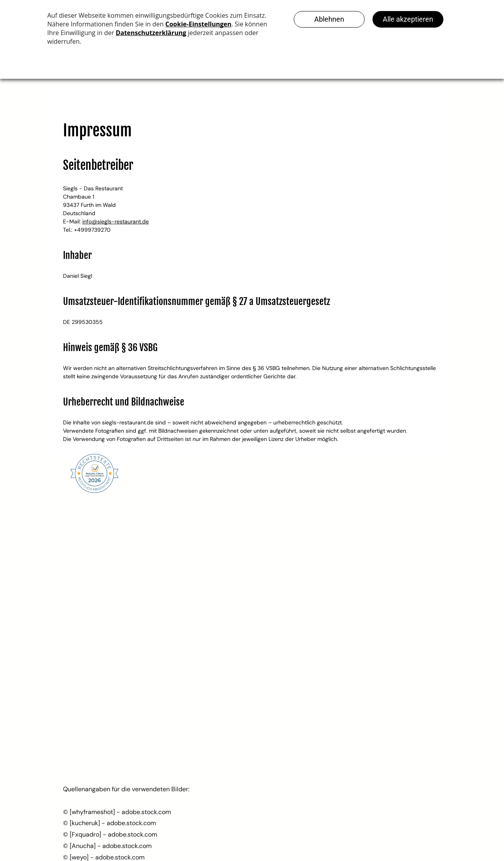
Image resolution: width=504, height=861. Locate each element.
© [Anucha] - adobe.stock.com (107, 846)
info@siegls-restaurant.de (116, 221)
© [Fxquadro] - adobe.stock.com (110, 834)
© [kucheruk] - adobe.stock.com (109, 823)
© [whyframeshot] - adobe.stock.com (117, 812)
